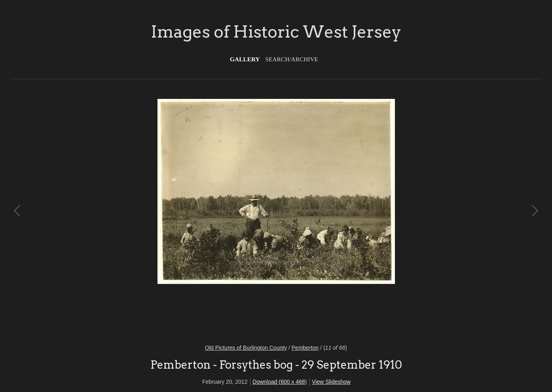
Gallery (245, 59)
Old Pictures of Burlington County (246, 348)
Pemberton (305, 348)
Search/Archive (292, 59)
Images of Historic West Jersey (276, 32)
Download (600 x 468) (280, 382)
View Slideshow (331, 382)
